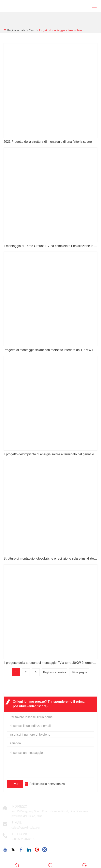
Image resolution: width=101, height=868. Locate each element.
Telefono (20, 834)
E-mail (17, 823)
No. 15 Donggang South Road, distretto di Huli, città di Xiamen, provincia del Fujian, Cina (50, 814)
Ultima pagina (79, 672)
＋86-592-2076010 (23, 839)
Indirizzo (19, 806)
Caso (32, 30)
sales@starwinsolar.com (26, 828)
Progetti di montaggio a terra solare (60, 30)
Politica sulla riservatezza (47, 784)
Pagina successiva (54, 672)
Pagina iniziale (16, 30)
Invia (15, 784)
